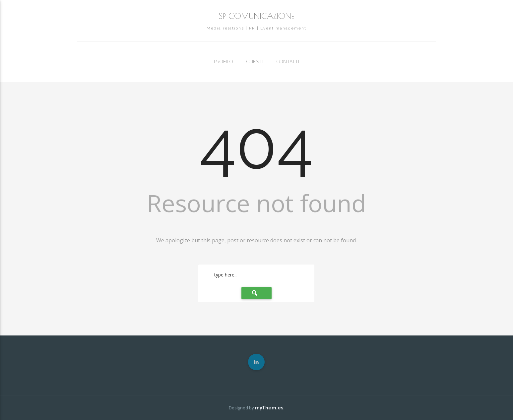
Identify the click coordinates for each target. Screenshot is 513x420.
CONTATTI (288, 62)
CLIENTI (255, 62)
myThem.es (269, 408)
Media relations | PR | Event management (256, 28)
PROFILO (224, 62)
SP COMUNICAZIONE (256, 16)
